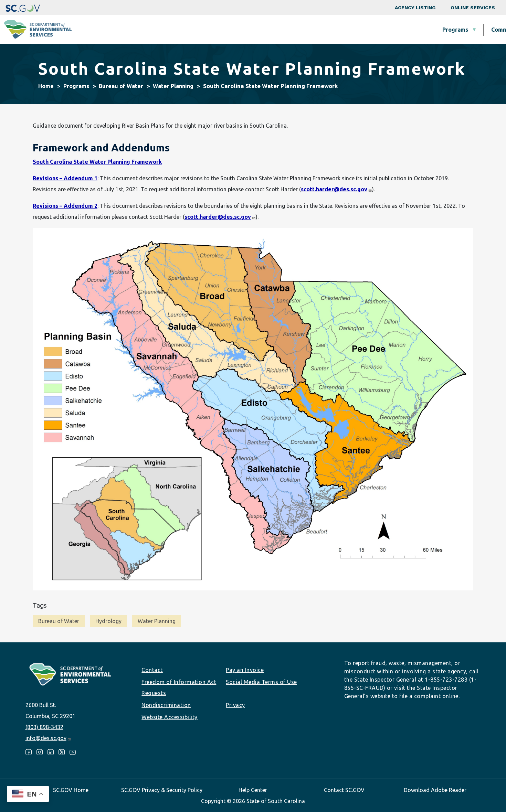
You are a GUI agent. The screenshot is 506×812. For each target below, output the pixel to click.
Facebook (29, 752)
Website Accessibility (170, 717)
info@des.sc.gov (48, 738)
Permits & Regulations (331, 30)
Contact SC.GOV (344, 790)
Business (267, 30)
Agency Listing (415, 8)
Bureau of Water (121, 86)
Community (217, 30)
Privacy (235, 705)
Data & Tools (402, 30)
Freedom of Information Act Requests (179, 687)
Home (46, 86)
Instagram (40, 752)
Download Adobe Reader (435, 790)
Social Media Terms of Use (261, 682)
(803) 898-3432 (44, 727)
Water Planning (173, 86)
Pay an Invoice (245, 670)
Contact (152, 670)
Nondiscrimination (166, 705)
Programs (166, 30)
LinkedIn (51, 752)
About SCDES (460, 30)
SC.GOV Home (71, 790)
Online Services (473, 8)
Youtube (73, 752)
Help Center (253, 790)
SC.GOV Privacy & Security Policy (162, 790)
